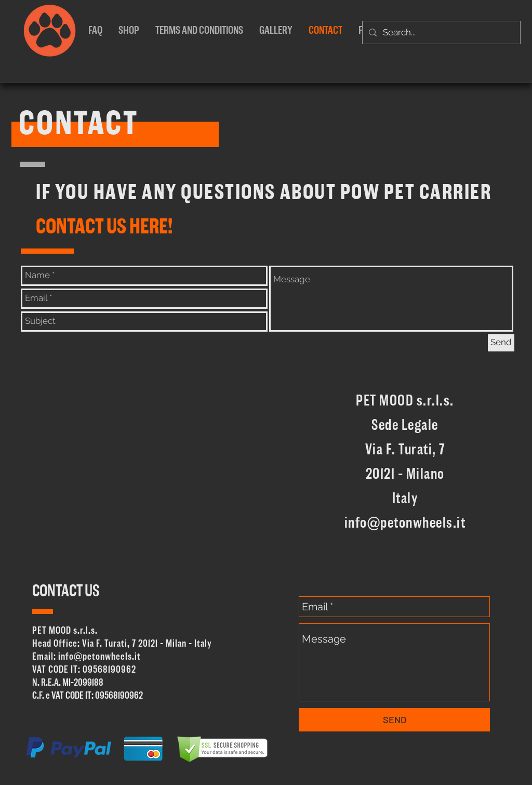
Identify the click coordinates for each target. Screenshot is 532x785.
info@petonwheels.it (405, 523)
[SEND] (394, 720)
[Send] (501, 343)
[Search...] (441, 32)
